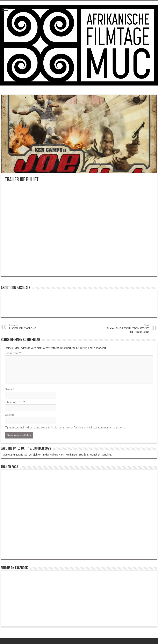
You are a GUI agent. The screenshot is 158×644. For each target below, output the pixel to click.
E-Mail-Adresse (15, 402)
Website (10, 415)
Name (9, 389)
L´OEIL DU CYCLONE (30, 327)
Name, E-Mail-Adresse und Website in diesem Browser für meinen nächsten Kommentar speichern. (67, 428)
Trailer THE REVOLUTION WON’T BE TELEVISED (128, 329)
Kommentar (13, 353)
